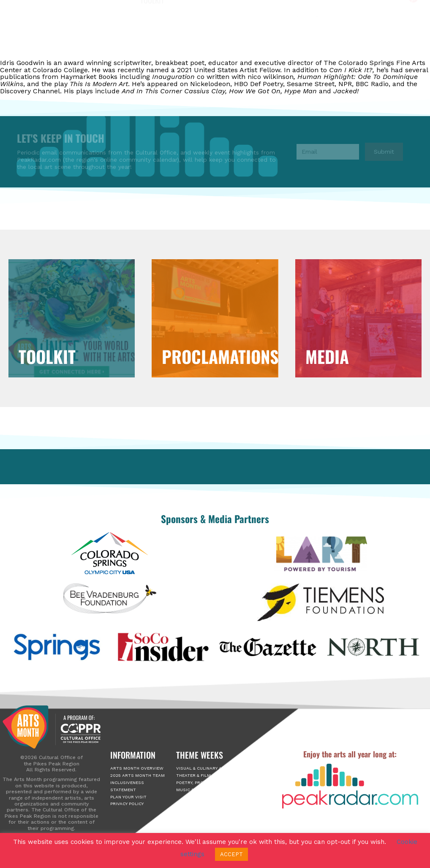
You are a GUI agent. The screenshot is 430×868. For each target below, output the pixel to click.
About (143, 34)
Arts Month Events (198, 34)
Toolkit (152, 53)
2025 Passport (267, 34)
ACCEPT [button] (231, 854)
